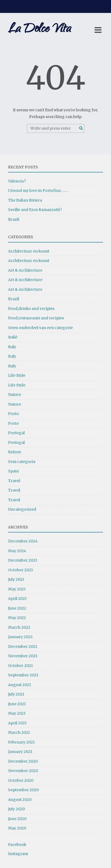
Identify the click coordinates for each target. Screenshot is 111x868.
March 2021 (19, 732)
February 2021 (21, 742)
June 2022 (17, 608)
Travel (14, 481)
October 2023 (20, 570)
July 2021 (16, 694)
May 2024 (17, 551)
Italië (13, 337)
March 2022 (19, 627)
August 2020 (20, 800)
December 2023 (23, 560)
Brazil (14, 219)
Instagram (18, 854)
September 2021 (23, 675)
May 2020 (17, 828)
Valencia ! (17, 181)
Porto (13, 414)
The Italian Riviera (25, 200)
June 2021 (17, 704)
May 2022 (17, 618)
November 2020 (23, 771)
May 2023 (17, 589)
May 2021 (17, 713)
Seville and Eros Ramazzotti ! (35, 210)
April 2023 (17, 599)
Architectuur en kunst (29, 251)
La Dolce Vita (39, 30)
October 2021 (20, 666)
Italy (12, 347)
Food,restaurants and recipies (36, 318)
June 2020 (17, 819)
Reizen (15, 452)
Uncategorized (22, 509)
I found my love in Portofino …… (38, 191)
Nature (15, 395)
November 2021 (23, 656)
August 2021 (20, 685)
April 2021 (17, 723)
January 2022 (20, 637)
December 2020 (23, 761)
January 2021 (20, 752)
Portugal (16, 433)
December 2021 (23, 646)
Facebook (17, 845)
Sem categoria (22, 462)
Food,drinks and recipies (31, 309)
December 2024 (23, 541)
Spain (13, 471)
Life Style (17, 375)
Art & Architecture (25, 270)
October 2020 (21, 780)
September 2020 (23, 790)
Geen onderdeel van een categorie (40, 328)
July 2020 (16, 809)
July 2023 (16, 579)
